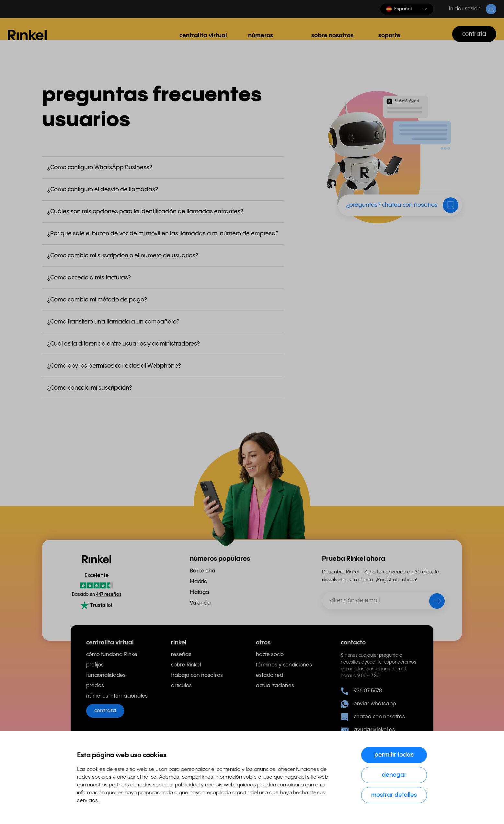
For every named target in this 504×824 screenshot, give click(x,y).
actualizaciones (275, 686)
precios (95, 686)
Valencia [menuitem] (200, 603)
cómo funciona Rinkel (112, 655)
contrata (474, 34)
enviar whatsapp (368, 704)
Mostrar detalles (394, 795)
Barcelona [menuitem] (203, 571)
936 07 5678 (361, 691)
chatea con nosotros (373, 717)
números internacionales (117, 696)
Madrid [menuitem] (199, 582)
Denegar (394, 775)
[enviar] (433, 602)
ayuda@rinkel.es (368, 730)
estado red (269, 675)
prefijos (95, 665)
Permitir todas (394, 755)
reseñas (181, 655)
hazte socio (270, 655)
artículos (181, 686)
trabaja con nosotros (197, 675)
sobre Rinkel (186, 665)
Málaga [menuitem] (200, 592)
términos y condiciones (284, 665)
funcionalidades (106, 675)
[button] (407, 9)
